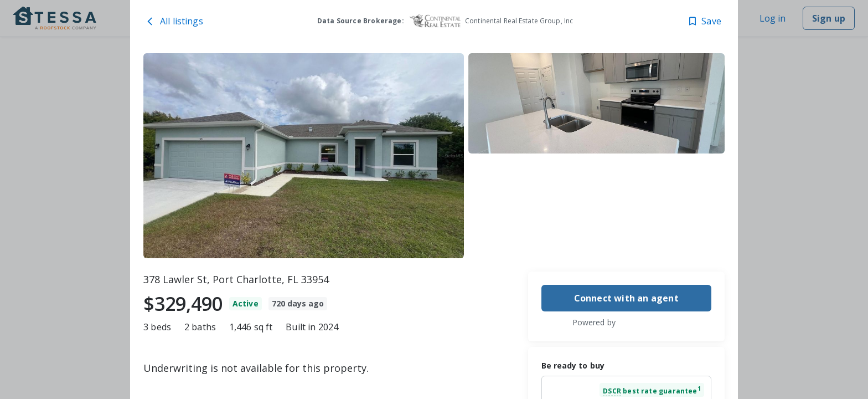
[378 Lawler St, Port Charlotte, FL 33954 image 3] (596, 208)
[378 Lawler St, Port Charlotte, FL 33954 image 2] (596, 103)
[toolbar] (434, 156)
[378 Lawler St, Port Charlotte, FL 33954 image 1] (304, 156)
